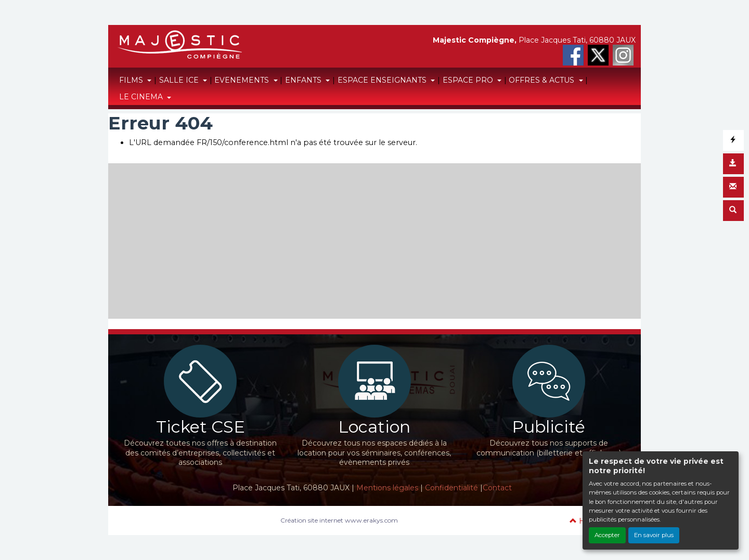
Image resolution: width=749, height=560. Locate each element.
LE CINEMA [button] (142, 97)
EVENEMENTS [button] (243, 80)
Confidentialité (451, 488)
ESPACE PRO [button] (469, 80)
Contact (497, 488)
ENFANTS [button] (304, 80)
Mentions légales (387, 488)
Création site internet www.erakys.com (339, 520)
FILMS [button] (132, 80)
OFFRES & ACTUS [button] (543, 80)
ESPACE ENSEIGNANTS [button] (383, 80)
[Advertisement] (374, 236)
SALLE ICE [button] (180, 80)
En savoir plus (654, 535)
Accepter (607, 535)
